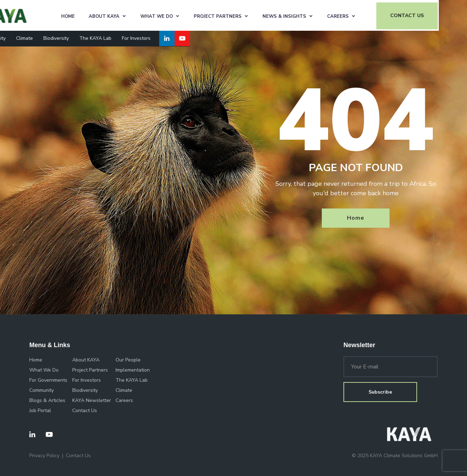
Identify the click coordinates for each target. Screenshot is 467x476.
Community (21, 37)
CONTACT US (436, 15)
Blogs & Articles (47, 400)
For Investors (164, 37)
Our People (128, 360)
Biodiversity (84, 37)
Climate (52, 37)
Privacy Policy (44, 456)
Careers (367, 15)
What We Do (186, 15)
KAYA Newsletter (92, 400)
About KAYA (133, 15)
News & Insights (314, 15)
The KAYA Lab (123, 37)
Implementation (133, 370)
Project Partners (247, 15)
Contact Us (85, 411)
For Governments (48, 380)
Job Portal (40, 411)
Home (97, 15)
